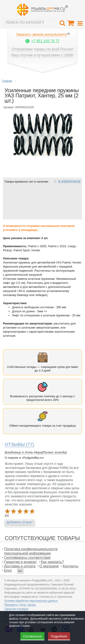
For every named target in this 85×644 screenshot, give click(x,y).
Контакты (70, 566)
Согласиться (32, 636)
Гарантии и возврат (20, 562)
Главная (7, 81)
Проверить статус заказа (20, 605)
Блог (8, 570)
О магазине (49, 566)
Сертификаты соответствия (27, 558)
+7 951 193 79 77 (45, 41)
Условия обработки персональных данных (31, 601)
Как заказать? (52, 562)
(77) (19, 444)
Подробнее (59, 636)
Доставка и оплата (20, 566)
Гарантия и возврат (17, 609)
